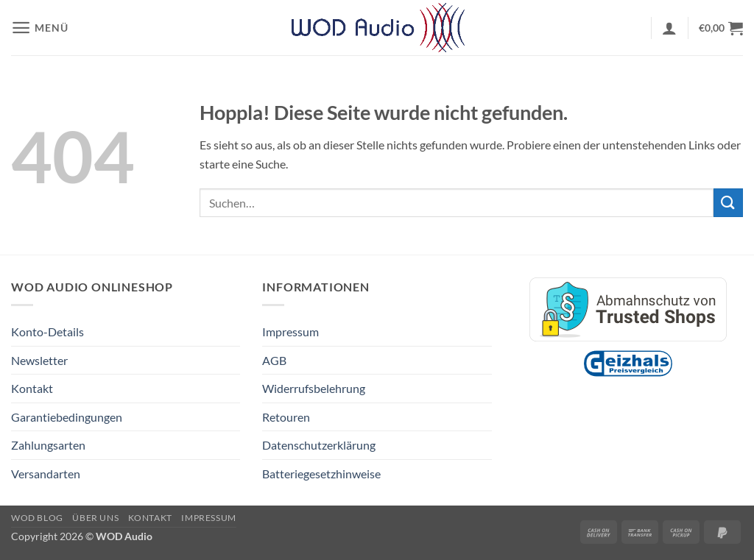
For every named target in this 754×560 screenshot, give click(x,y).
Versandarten (46, 474)
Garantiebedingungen (67, 417)
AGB (274, 360)
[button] (39, 28)
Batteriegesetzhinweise (321, 474)
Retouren (286, 417)
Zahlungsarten (48, 445)
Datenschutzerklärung (319, 445)
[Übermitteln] (728, 203)
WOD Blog (37, 518)
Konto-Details (47, 332)
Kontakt (32, 388)
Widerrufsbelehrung (314, 388)
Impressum (290, 332)
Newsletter (39, 360)
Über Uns (95, 518)
